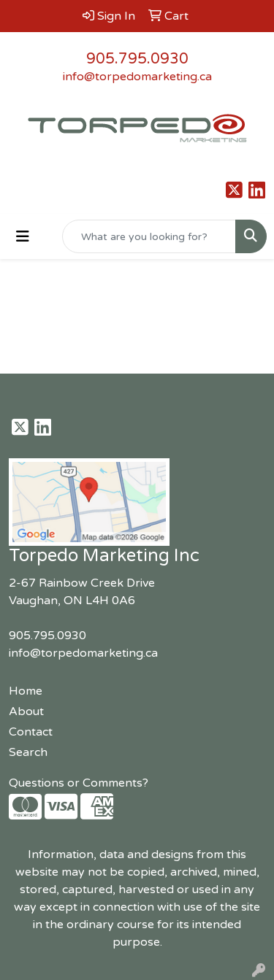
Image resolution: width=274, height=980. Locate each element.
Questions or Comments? (79, 783)
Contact (31, 732)
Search (28, 752)
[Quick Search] (149, 236)
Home (26, 691)
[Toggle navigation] (23, 237)
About (26, 711)
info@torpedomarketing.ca (137, 77)
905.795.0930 (137, 59)
